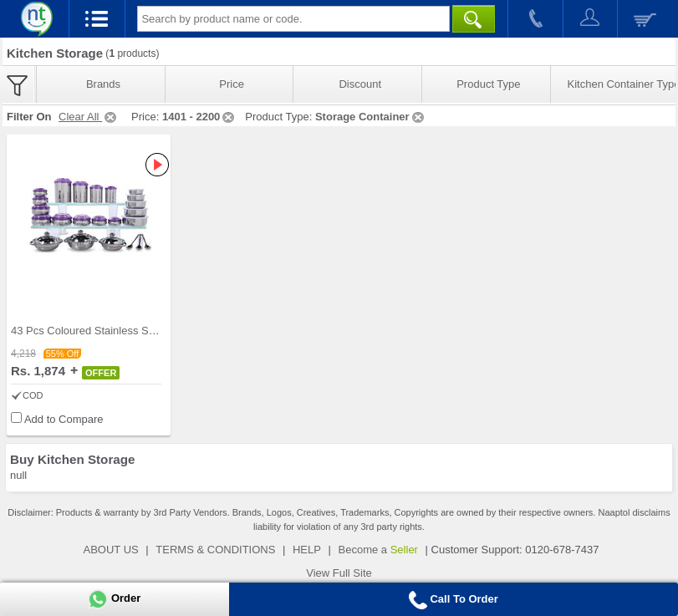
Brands (103, 84)
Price (232, 84)
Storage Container (371, 117)
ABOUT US (111, 550)
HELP (307, 550)
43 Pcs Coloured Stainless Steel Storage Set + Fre (133, 331)
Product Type (488, 84)
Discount (360, 84)
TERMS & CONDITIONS (215, 550)
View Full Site (339, 573)
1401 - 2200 (199, 117)
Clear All (89, 117)
